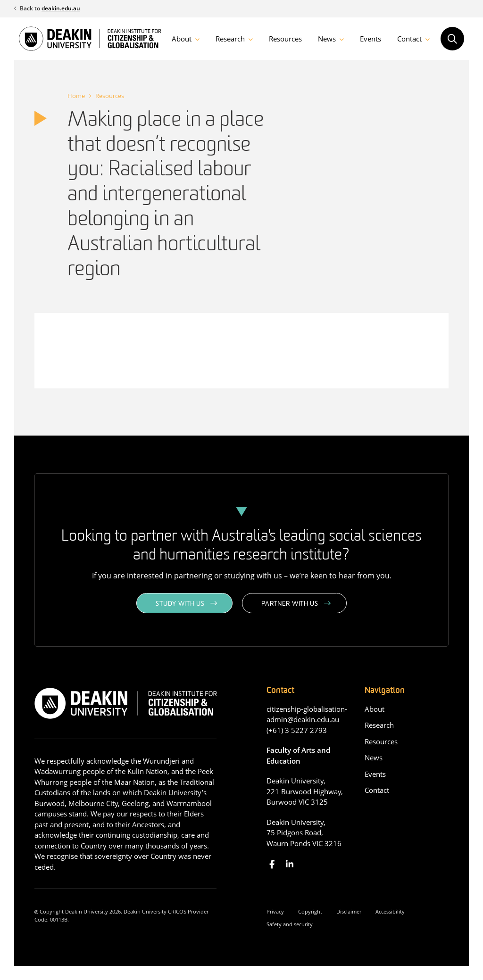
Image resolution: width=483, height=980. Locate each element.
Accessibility (390, 911)
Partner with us (290, 604)
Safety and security (290, 924)
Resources (285, 39)
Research (230, 39)
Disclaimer (349, 911)
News (327, 39)
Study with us (180, 604)
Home (76, 96)
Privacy (275, 911)
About (182, 39)
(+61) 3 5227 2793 (297, 730)
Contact (409, 39)
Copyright (310, 911)
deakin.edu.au (61, 8)
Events (371, 39)
